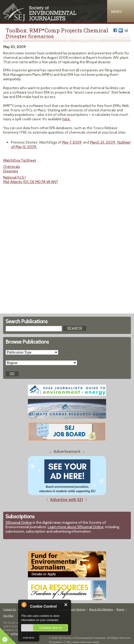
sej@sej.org (17, 634)
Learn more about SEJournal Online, (76, 527)
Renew (121, 609)
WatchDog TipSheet (20, 160)
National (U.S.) (14, 177)
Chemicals (12, 167)
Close (66, 605)
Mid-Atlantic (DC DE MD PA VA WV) (31, 182)
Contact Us (10, 609)
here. (66, 119)
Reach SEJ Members (101, 609)
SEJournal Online (19, 522)
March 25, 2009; (103, 142)
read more (29, 637)
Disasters (11, 171)
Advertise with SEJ (66, 500)
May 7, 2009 (72, 142)
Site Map (8, 615)
